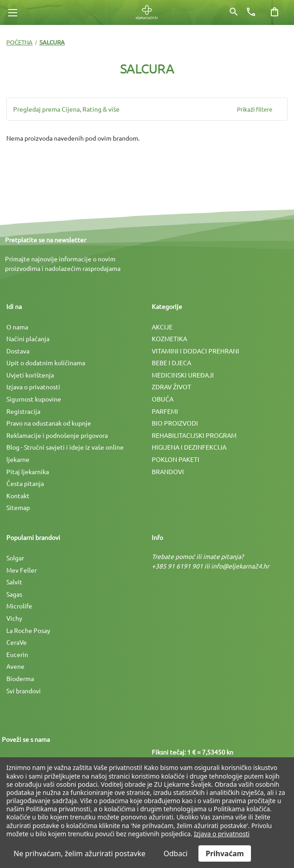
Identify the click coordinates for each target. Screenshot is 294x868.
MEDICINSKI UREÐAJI (183, 375)
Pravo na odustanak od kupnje (49, 423)
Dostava (18, 351)
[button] (147, 109)
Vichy (14, 618)
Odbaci (176, 853)
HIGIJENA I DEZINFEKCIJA (189, 447)
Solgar (15, 558)
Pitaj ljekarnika (28, 471)
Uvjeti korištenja (30, 375)
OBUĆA (163, 399)
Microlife (19, 606)
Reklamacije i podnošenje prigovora (57, 435)
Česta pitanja (25, 483)
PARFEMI (165, 411)
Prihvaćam (225, 853)
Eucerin (17, 654)
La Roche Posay (28, 630)
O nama (17, 327)
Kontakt (18, 495)
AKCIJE (162, 327)
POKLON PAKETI (176, 459)
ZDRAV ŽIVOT (171, 387)
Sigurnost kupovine (34, 399)
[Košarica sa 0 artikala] (275, 12)
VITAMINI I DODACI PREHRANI (195, 351)
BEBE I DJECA (171, 363)
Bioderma (20, 678)
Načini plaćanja (28, 338)
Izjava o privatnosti (33, 387)
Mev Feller (22, 570)
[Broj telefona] (251, 12)
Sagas (14, 594)
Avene (15, 666)
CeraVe (17, 642)
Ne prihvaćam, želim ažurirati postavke (80, 853)
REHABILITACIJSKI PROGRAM (194, 435)
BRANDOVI (168, 471)
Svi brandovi (24, 691)
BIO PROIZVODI (175, 423)
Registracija (23, 411)
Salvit (14, 582)
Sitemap (18, 507)
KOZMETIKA (169, 338)
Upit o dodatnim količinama (46, 363)
